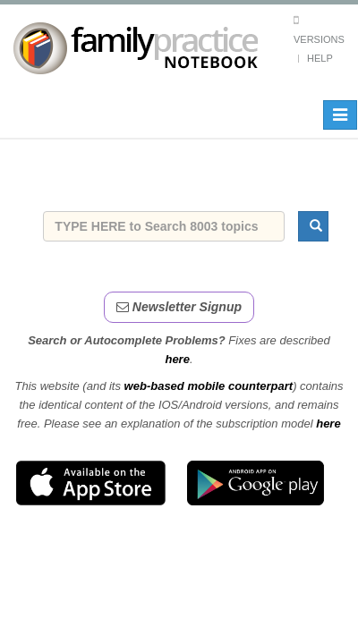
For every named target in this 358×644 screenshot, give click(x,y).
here (177, 359)
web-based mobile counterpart (209, 386)
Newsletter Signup (179, 307)
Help (320, 58)
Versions (319, 39)
